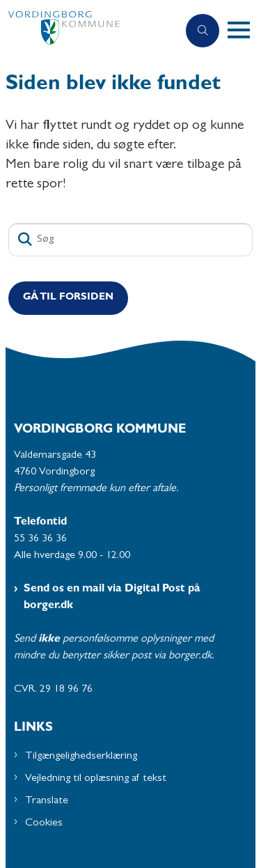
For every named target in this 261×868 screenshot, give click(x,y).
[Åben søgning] (203, 31)
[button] (244, 31)
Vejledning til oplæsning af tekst (96, 779)
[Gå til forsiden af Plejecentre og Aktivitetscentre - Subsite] (89, 31)
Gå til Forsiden (68, 298)
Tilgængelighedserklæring (81, 757)
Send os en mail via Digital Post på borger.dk (112, 598)
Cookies (44, 823)
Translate (47, 801)
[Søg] (130, 240)
